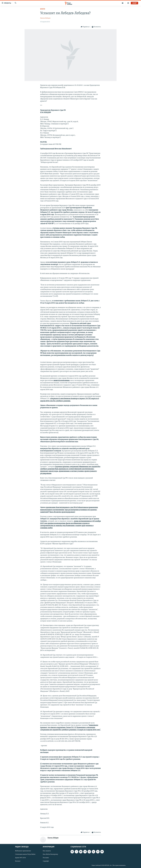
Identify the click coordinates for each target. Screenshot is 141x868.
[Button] (85, 27)
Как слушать (47, 851)
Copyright (46, 861)
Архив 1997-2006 (20, 858)
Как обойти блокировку (50, 854)
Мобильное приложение (23, 851)
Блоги (43, 9)
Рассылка (46, 858)
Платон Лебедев (45, 18)
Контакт (18, 861)
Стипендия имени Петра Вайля (25, 854)
